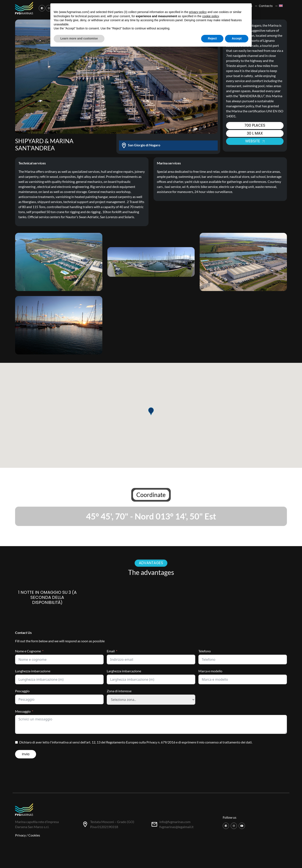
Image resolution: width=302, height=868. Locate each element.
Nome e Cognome (28, 651)
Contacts (266, 6)
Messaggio (23, 711)
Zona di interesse (119, 691)
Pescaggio (22, 691)
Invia (26, 754)
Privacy (20, 835)
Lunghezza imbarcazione (33, 671)
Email (111, 651)
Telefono (205, 651)
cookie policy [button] (210, 16)
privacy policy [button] (198, 12)
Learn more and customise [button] (79, 38)
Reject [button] (212, 38)
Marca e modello (210, 671)
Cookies (34, 835)
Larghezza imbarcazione (124, 671)
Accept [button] (237, 38)
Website (255, 141)
